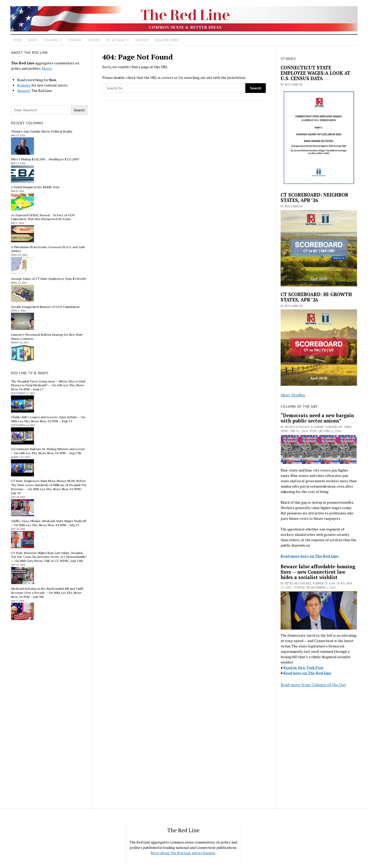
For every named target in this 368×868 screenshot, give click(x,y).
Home (18, 40)
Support (142, 40)
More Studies (293, 395)
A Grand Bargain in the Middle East (35, 187)
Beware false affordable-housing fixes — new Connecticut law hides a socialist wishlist (318, 572)
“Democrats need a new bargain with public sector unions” (317, 418)
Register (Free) (167, 40)
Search (79, 110)
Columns (51, 40)
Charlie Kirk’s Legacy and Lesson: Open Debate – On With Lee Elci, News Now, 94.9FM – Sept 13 (48, 419)
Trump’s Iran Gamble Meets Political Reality (42, 131)
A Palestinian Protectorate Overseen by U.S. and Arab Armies (48, 249)
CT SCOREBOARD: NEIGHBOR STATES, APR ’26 (314, 198)
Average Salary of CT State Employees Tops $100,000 (48, 279)
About (33, 40)
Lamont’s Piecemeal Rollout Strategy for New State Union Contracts (47, 337)
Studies (94, 40)
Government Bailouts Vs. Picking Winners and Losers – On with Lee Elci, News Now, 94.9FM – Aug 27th (48, 451)
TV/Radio (75, 40)
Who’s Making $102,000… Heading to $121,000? (45, 159)
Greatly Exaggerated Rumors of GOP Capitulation (45, 307)
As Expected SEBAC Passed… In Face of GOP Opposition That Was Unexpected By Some (43, 217)
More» (47, 68)
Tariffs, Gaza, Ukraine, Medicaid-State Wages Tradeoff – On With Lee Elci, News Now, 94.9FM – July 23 (49, 523)
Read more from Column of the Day (313, 685)
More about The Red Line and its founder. (183, 853)
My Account (116, 40)
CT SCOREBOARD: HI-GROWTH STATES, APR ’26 (316, 297)
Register (24, 85)
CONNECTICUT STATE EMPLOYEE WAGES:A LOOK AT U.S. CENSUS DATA (315, 73)
